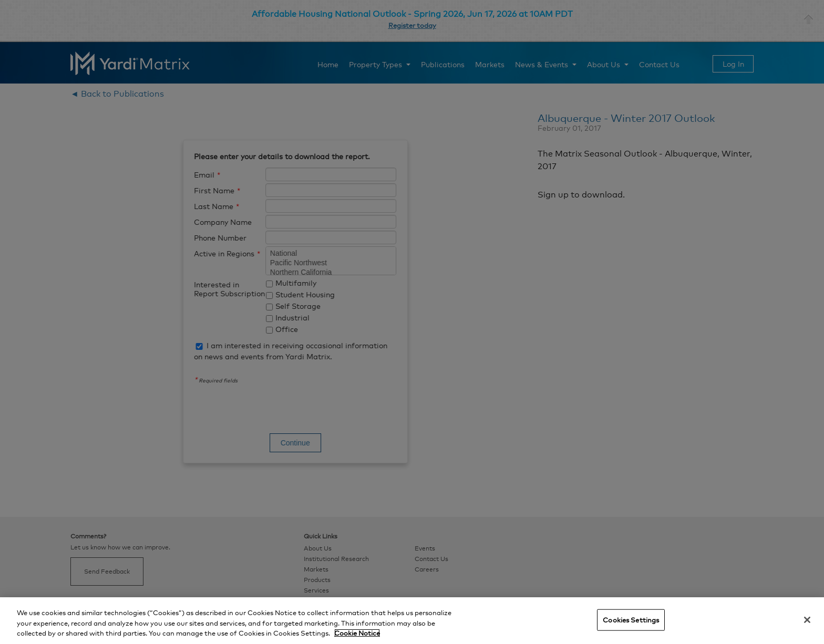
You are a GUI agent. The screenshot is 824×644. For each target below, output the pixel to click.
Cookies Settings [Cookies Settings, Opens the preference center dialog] (631, 619)
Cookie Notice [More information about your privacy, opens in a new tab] (357, 633)
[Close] (807, 620)
